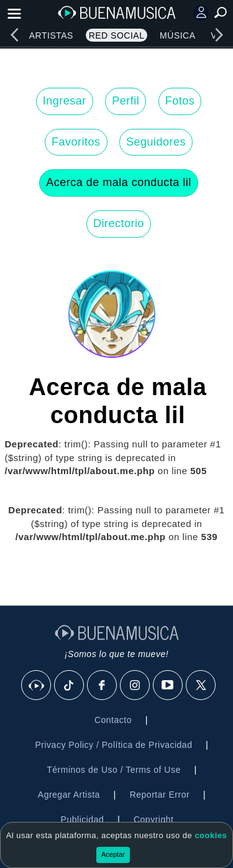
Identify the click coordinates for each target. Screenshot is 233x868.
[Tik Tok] (70, 686)
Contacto (113, 720)
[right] (219, 35)
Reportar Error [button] (160, 795)
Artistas (51, 35)
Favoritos (76, 142)
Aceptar (113, 854)
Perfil (126, 101)
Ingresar (65, 101)
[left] (14, 35)
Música (177, 35)
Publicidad (83, 819)
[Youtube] (168, 686)
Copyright (153, 819)
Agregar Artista (69, 795)
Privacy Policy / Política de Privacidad (113, 745)
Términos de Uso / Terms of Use (113, 770)
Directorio (119, 223)
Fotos (180, 101)
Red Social (117, 35)
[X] (201, 686)
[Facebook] (103, 686)
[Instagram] (135, 686)
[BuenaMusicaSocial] (37, 686)
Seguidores (156, 142)
